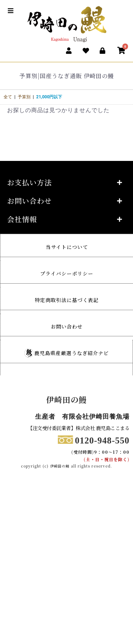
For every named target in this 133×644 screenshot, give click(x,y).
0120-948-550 (102, 440)
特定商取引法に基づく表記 (67, 300)
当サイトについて (67, 247)
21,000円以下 (49, 97)
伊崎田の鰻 (66, 399)
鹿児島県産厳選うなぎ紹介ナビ (72, 353)
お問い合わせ (67, 326)
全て (8, 97)
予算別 (24, 97)
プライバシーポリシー (67, 273)
